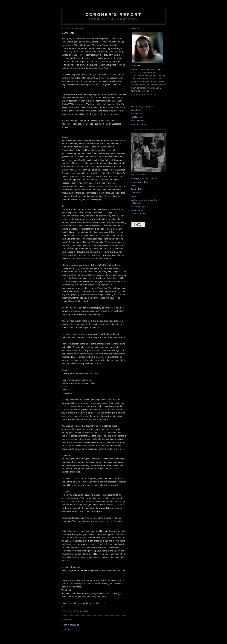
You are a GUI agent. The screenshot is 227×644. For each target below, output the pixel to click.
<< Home (66, 630)
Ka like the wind (138, 210)
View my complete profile (144, 95)
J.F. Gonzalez (137, 114)
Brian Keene (137, 110)
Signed (134, 196)
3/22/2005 (84, 611)
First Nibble (136, 193)
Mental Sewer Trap (139, 182)
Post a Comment (71, 625)
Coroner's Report (113, 15)
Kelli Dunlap (136, 117)
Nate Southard (137, 121)
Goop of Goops (138, 214)
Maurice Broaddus (139, 124)
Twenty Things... (138, 189)
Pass (133, 186)
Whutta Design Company (142, 106)
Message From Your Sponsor (144, 178)
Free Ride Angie (138, 207)
